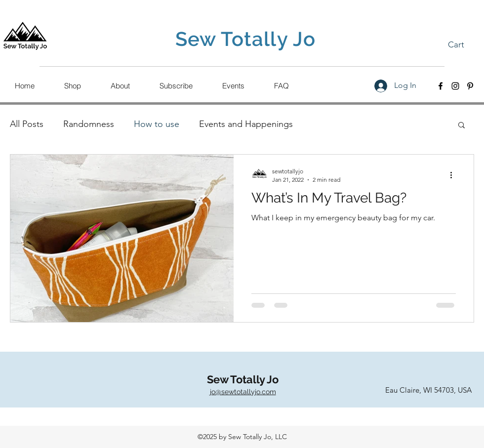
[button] (463, 44)
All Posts (27, 124)
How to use (157, 124)
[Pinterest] (470, 86)
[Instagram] (455, 86)
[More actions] (454, 175)
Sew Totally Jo (243, 379)
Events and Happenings (246, 124)
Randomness (89, 124)
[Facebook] (441, 86)
